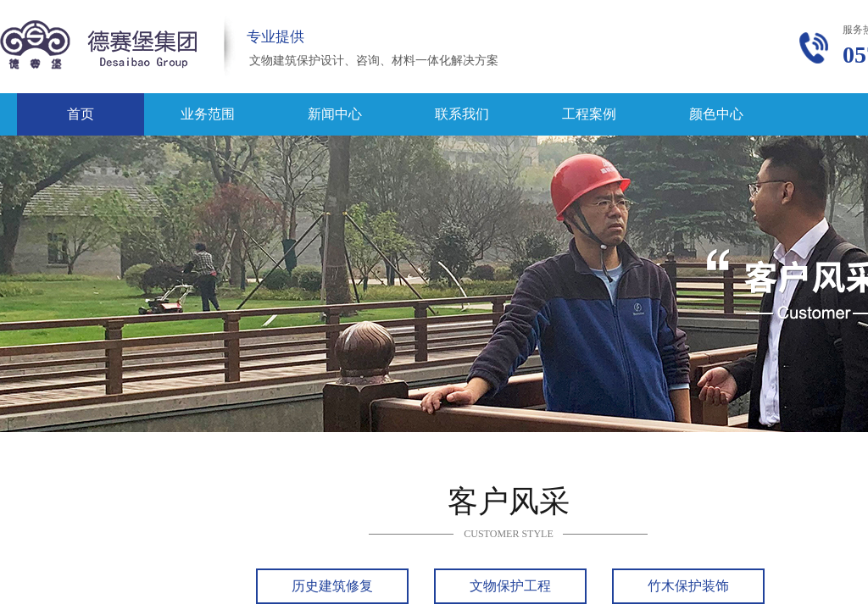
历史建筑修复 (332, 586)
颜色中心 (716, 114)
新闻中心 (335, 114)
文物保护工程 (510, 586)
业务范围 (208, 114)
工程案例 (589, 114)
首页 (81, 114)
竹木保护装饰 (688, 586)
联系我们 (462, 114)
